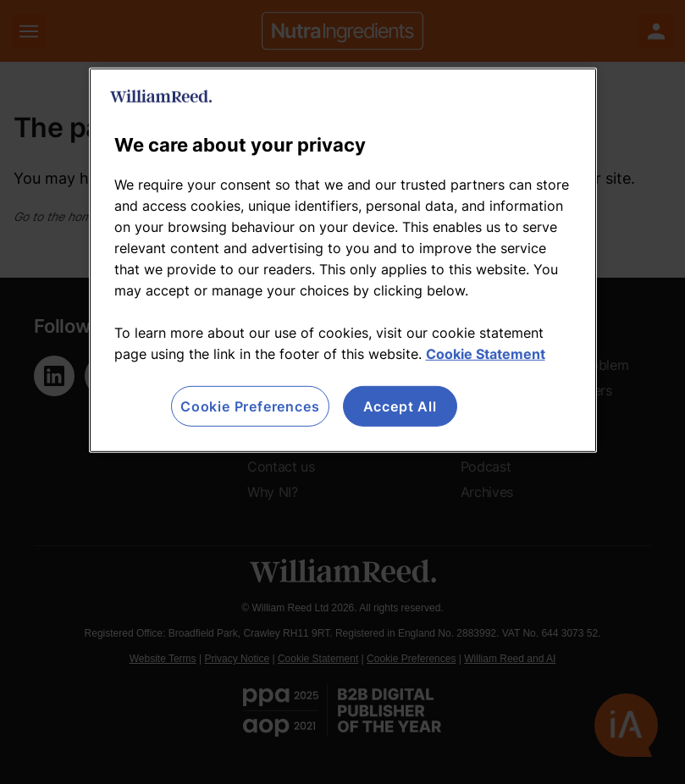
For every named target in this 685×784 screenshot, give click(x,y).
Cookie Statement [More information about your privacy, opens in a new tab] (486, 354)
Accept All (400, 406)
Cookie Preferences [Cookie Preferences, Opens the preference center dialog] (250, 406)
